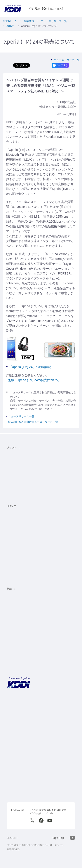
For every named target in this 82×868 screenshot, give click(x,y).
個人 (52, 9)
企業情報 (29, 21)
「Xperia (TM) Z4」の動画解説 (28, 367)
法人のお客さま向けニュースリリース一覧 (33, 422)
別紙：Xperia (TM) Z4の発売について (34, 380)
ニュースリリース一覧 (54, 21)
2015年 (10, 26)
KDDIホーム (10, 21)
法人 (60, 9)
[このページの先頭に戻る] (63, 838)
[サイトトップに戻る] (13, 9)
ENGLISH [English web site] (13, 838)
